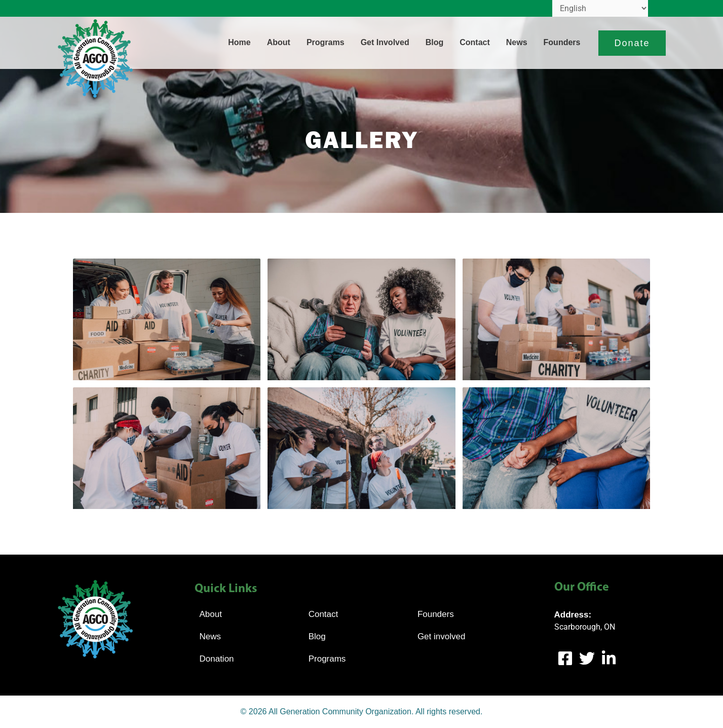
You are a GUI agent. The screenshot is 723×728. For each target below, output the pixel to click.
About (279, 42)
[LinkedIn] (609, 658)
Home (239, 42)
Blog (435, 42)
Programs (326, 42)
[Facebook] (565, 658)
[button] (632, 43)
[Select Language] (600, 8)
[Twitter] (587, 658)
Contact (475, 42)
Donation (217, 659)
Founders (562, 42)
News (517, 42)
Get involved (385, 42)
